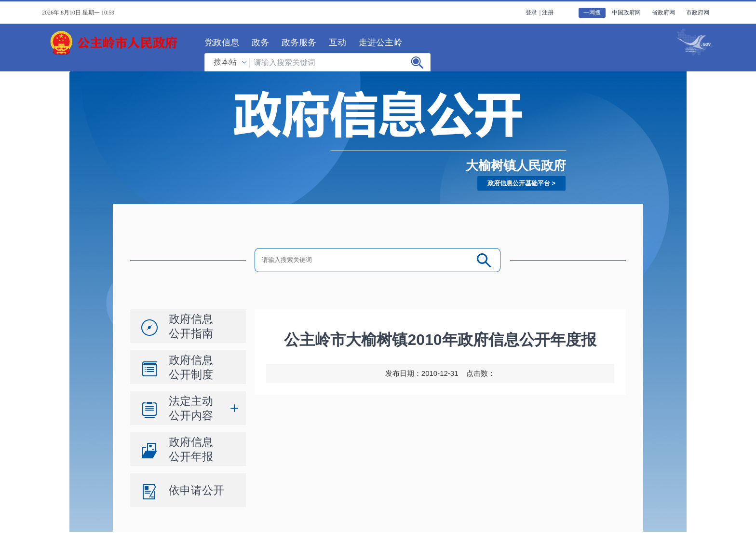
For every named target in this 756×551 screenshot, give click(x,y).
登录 (531, 13)
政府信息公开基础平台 (519, 183)
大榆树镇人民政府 (516, 165)
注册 (548, 13)
